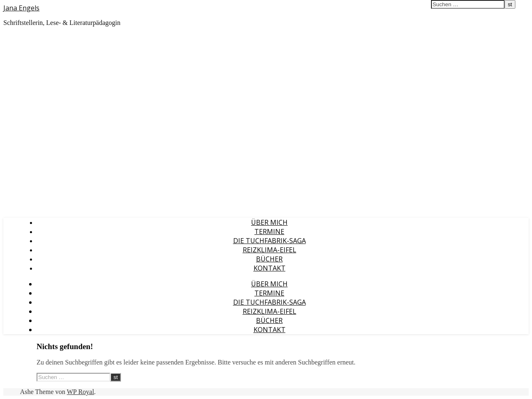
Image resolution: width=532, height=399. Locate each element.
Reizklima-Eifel (270, 250)
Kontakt (270, 268)
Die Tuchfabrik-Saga (270, 241)
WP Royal (81, 392)
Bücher (269, 259)
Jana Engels (21, 8)
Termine (269, 232)
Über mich (269, 222)
